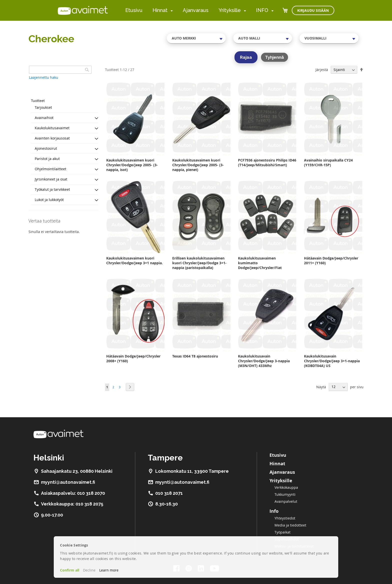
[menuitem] (171, 11)
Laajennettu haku (44, 77)
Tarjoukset (43, 107)
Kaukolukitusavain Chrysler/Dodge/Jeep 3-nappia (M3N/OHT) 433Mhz (264, 361)
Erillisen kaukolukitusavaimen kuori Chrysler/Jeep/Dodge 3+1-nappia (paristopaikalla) (199, 263)
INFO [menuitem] (262, 10)
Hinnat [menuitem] (160, 10)
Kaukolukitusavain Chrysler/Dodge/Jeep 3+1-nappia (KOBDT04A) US (332, 361)
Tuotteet (38, 101)
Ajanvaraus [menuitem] (196, 10)
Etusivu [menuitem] (134, 10)
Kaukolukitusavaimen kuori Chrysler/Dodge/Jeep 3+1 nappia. (134, 260)
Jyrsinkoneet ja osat (51, 179)
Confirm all (70, 570)
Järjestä (322, 70)
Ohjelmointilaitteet (50, 169)
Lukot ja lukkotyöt (49, 200)
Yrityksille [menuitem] (230, 10)
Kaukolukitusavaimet (52, 128)
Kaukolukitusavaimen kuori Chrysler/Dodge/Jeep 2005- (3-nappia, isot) (132, 165)
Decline (89, 570)
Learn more (109, 570)
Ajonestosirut (46, 148)
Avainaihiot (44, 118)
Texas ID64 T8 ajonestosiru (195, 356)
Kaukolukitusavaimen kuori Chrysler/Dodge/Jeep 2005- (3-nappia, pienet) (198, 165)
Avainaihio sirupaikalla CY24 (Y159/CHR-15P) (328, 162)
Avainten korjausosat (52, 138)
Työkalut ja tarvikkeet (52, 189)
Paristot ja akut (47, 159)
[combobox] (196, 38)
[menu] (199, 10)
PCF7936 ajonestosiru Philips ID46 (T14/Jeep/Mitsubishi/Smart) (267, 162)
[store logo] (83, 10)
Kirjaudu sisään (313, 10)
